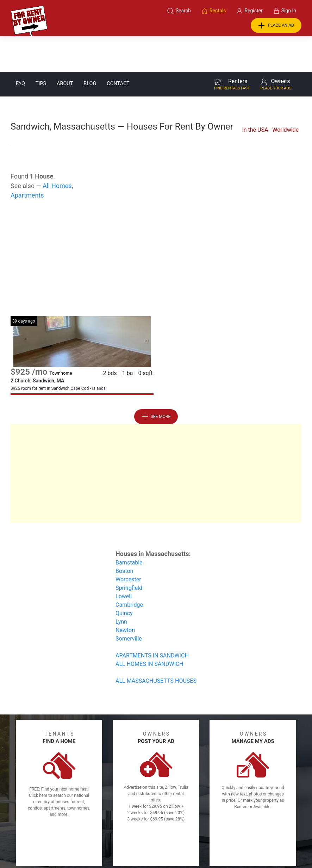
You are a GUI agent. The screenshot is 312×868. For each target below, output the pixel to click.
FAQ (20, 48)
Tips (41, 48)
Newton (125, 595)
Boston (124, 535)
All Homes (57, 150)
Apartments (27, 160)
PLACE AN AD (276, 26)
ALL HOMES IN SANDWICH (149, 628)
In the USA (255, 94)
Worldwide (285, 94)
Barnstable (129, 527)
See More (156, 381)
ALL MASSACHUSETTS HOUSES (156, 645)
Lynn (121, 586)
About (65, 48)
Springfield (129, 552)
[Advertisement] (156, 224)
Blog (90, 48)
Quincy (124, 578)
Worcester (128, 544)
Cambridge (129, 569)
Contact (118, 48)
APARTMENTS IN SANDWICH (152, 620)
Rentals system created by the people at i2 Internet (233, 844)
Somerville (129, 603)
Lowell (124, 561)
